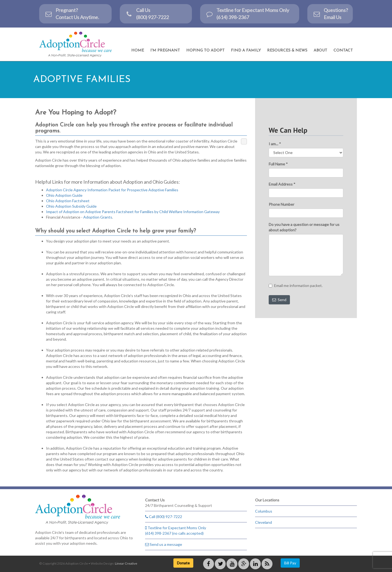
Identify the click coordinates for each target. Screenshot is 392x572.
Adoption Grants (98, 217)
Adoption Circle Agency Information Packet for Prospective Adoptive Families (112, 190)
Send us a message (164, 544)
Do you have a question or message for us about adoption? (304, 227)
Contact (343, 51)
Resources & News (287, 51)
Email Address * (282, 184)
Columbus (264, 511)
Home (138, 51)
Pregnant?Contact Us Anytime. (72, 14)
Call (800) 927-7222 (164, 517)
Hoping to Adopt (205, 51)
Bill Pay (290, 563)
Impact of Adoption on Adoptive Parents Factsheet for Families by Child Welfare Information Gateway (133, 212)
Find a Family (246, 51)
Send (279, 300)
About (320, 51)
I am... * (275, 144)
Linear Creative (126, 563)
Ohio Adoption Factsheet (68, 201)
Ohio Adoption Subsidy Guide (71, 206)
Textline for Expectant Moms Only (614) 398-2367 (247, 14)
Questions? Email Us (330, 14)
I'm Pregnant (165, 51)
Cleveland (264, 522)
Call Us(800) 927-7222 (147, 14)
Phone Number (281, 204)
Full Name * (278, 164)
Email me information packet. (296, 285)
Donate (183, 563)
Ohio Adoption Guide (64, 195)
